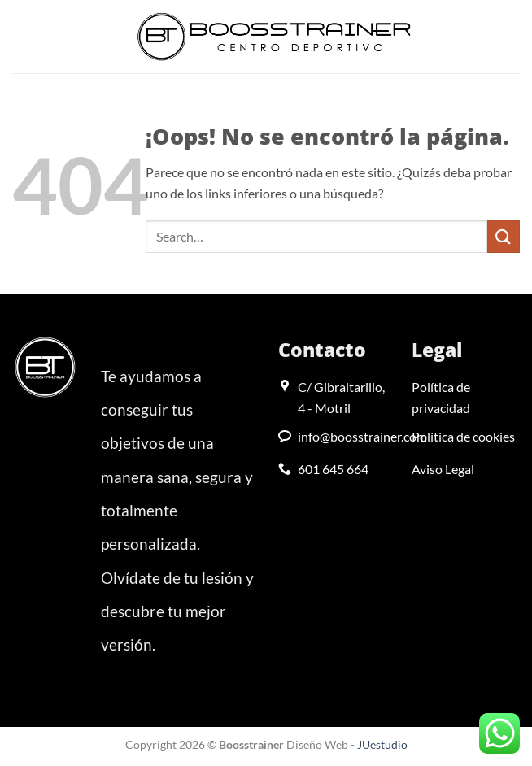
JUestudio (382, 744)
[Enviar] (504, 236)
